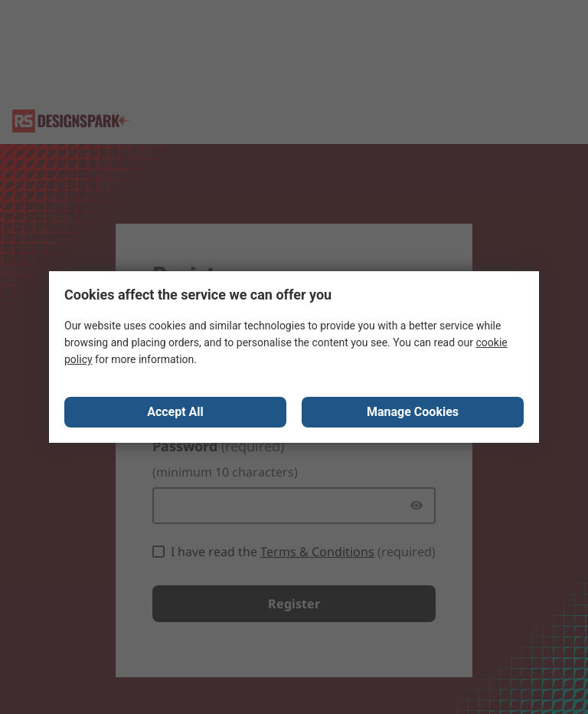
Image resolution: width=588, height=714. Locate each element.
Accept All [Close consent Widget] (175, 412)
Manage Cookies (413, 412)
